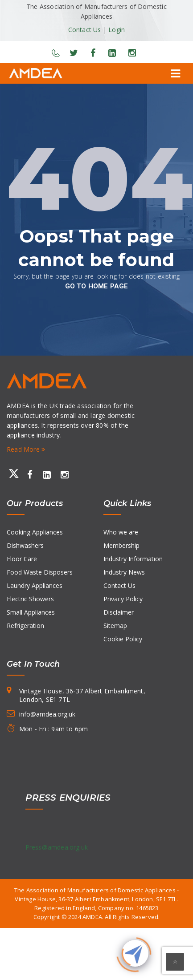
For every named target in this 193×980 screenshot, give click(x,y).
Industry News (124, 572)
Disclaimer (119, 612)
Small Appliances (31, 612)
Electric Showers (30, 599)
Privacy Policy (123, 599)
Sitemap (115, 626)
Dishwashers (25, 545)
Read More (26, 449)
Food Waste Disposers (40, 572)
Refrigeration (25, 626)
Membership (121, 545)
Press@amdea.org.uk (57, 847)
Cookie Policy (123, 639)
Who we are (121, 532)
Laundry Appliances (35, 585)
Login (117, 30)
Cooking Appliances (35, 532)
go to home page (97, 286)
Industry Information (133, 559)
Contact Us (85, 30)
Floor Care (22, 559)
